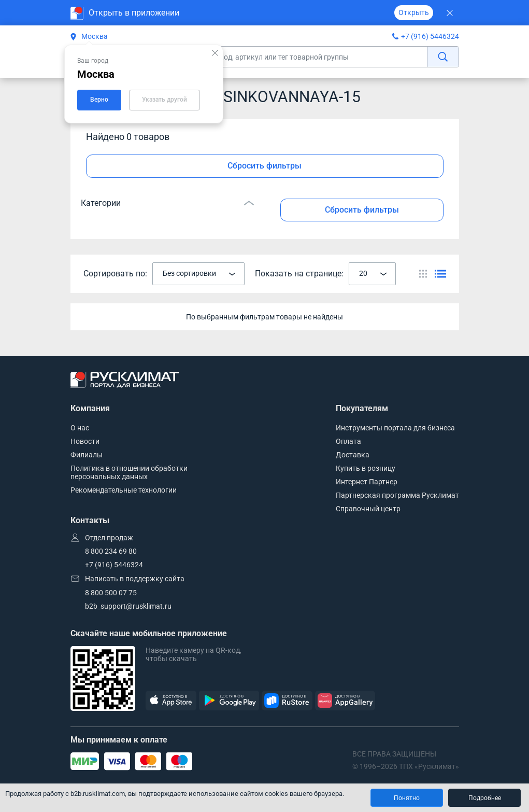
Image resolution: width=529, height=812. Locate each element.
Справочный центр (368, 509)
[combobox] (198, 274)
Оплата (348, 441)
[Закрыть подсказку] (215, 53)
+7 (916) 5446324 (430, 36)
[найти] (443, 57)
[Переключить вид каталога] (423, 274)
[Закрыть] (450, 13)
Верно (99, 100)
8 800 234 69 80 (111, 551)
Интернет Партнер (367, 482)
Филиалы (87, 455)
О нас (80, 428)
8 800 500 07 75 (111, 593)
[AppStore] (171, 701)
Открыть (414, 12)
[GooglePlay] (229, 701)
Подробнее (485, 798)
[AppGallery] (345, 701)
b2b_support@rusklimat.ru (128, 606)
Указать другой (165, 100)
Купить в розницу (366, 468)
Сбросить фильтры (264, 166)
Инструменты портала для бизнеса (395, 428)
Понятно (407, 798)
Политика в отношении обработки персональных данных (129, 472)
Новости (85, 441)
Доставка (353, 455)
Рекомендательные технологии (124, 490)
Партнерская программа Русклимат (397, 495)
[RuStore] (287, 701)
